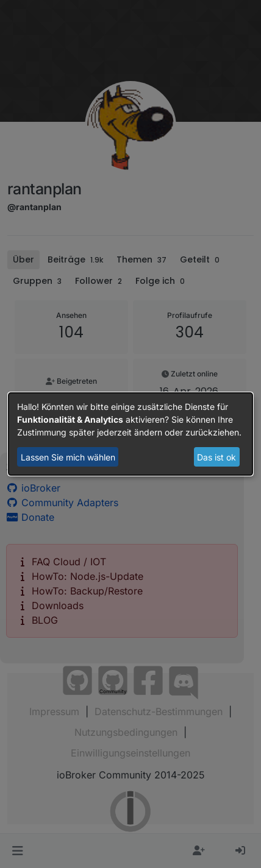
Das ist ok (216, 457)
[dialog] (130, 434)
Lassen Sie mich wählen (68, 457)
